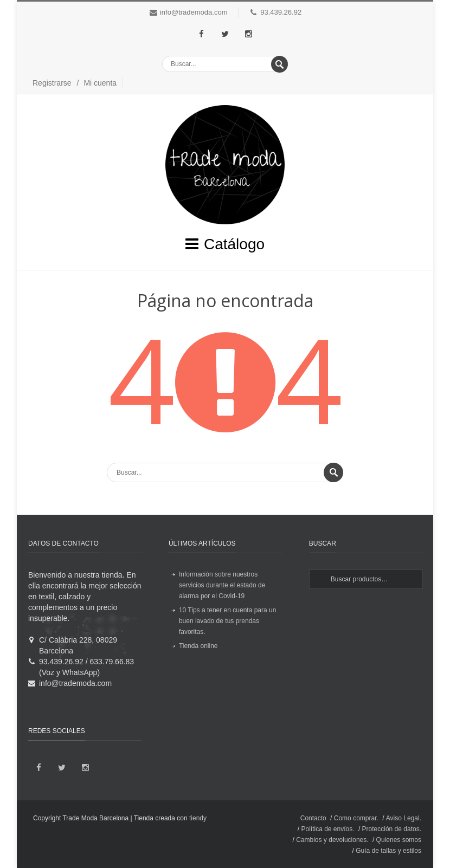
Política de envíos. (328, 829)
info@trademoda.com (194, 12)
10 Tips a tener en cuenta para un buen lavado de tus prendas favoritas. (227, 621)
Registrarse (52, 83)
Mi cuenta (100, 83)
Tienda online (198, 646)
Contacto (313, 818)
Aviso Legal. (404, 818)
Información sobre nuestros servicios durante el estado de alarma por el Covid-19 (222, 585)
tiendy (198, 818)
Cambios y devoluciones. (332, 840)
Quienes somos (399, 840)
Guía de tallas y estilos (388, 851)
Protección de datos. (392, 829)
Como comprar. (356, 818)
